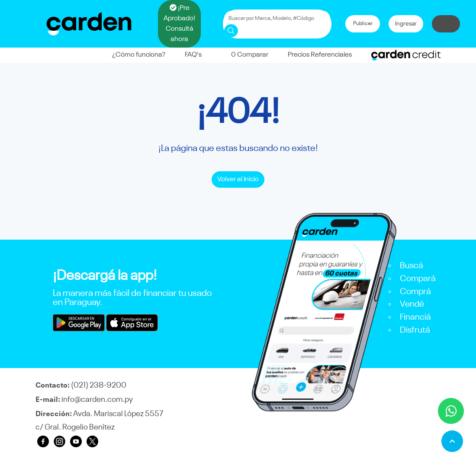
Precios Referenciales (320, 55)
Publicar (363, 24)
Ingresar (406, 24)
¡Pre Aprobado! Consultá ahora (179, 23)
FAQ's (193, 55)
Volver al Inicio (238, 180)
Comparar (245, 55)
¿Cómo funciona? (139, 55)
